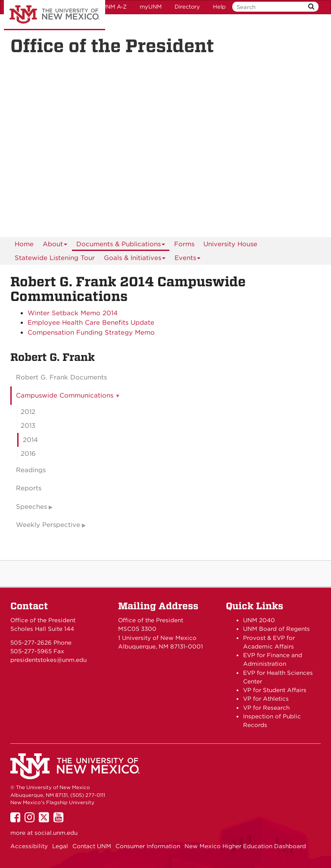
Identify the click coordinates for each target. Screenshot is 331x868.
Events (188, 259)
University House (230, 244)
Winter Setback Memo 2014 (73, 313)
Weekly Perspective (48, 525)
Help (219, 7)
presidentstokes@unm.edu (48, 660)
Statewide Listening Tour (55, 258)
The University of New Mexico (55, 15)
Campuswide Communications (65, 395)
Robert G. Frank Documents (61, 377)
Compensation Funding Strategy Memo (91, 332)
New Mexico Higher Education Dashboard (245, 846)
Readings (31, 470)
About (55, 246)
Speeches (31, 507)
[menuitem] (24, 244)
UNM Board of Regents (276, 629)
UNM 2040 (259, 620)
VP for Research (266, 708)
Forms (184, 244)
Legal (60, 846)
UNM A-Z (114, 7)
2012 (28, 412)
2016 (28, 454)
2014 (30, 440)
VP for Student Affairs (275, 690)
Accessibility (29, 846)
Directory (187, 7)
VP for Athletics (266, 699)
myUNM (151, 7)
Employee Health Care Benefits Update (91, 323)
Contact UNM (92, 846)
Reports (29, 488)
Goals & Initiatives (135, 259)
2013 (28, 426)
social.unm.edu (56, 833)
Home (24, 244)
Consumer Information (148, 846)
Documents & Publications (121, 246)
